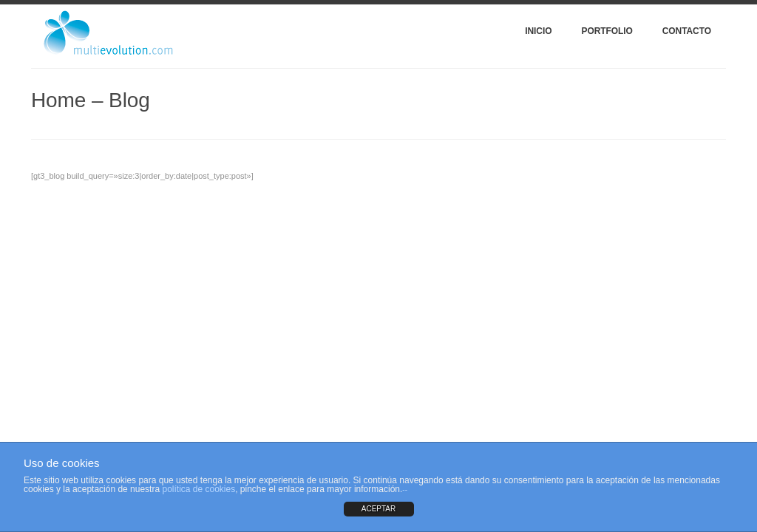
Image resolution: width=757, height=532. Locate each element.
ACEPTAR (379, 509)
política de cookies (198, 489)
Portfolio (607, 31)
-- (405, 490)
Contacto (687, 31)
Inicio (538, 31)
